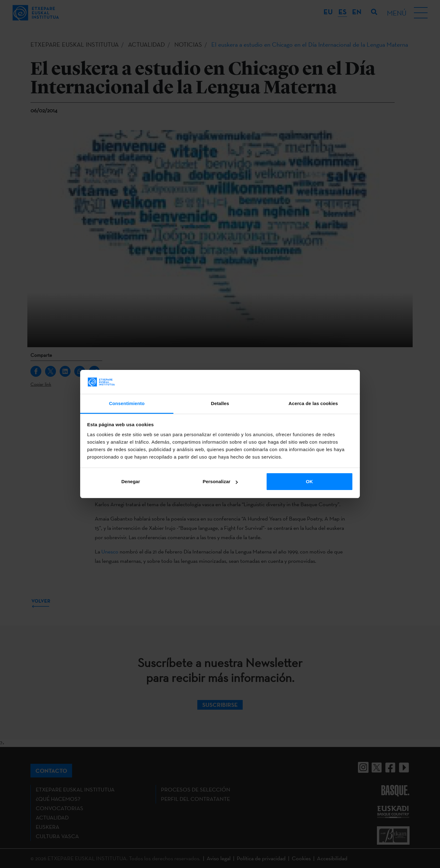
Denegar (131, 481)
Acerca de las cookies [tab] (313, 403)
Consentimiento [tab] (127, 403)
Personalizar (220, 481)
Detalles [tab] (220, 403)
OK (309, 481)
